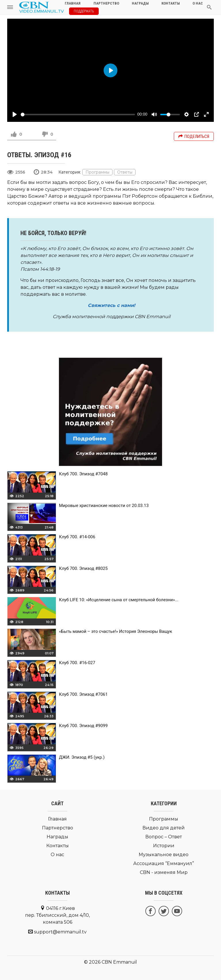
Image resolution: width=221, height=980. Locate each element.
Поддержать (84, 11)
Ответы (125, 172)
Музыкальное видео (164, 855)
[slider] (78, 115)
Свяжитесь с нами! (112, 305)
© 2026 (92, 962)
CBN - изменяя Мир (164, 872)
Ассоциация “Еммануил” (164, 863)
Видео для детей (164, 828)
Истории (164, 846)
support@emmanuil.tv (60, 932)
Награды (57, 837)
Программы (97, 172)
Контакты (58, 846)
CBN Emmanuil (119, 962)
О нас (57, 855)
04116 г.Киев (57, 915)
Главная (57, 819)
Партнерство (58, 828)
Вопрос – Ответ (164, 837)
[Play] (15, 114)
